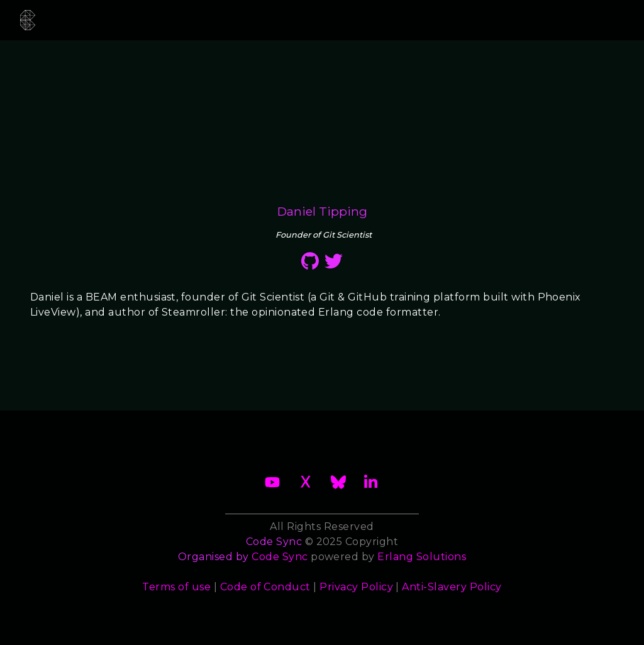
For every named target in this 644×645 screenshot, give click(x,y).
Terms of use (176, 587)
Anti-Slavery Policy (452, 587)
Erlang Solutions (422, 557)
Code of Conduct (265, 587)
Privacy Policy (356, 587)
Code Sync (280, 557)
